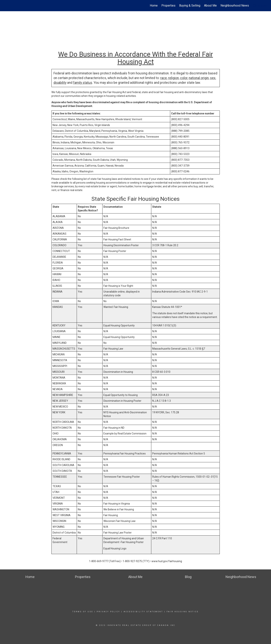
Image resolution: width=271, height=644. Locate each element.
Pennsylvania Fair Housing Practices (125, 454)
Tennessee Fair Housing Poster (122, 477)
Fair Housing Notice (183, 612)
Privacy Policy (108, 612)
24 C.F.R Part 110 (162, 538)
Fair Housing (111, 515)
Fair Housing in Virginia (117, 504)
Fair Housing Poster (115, 251)
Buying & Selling (190, 6)
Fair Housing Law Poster (118, 533)
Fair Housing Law (113, 349)
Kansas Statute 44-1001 (167, 307)
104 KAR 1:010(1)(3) (164, 325)
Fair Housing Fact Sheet (117, 239)
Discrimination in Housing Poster (122, 401)
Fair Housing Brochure (116, 228)
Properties (168, 6)
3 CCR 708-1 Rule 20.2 (165, 245)
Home (154, 6)
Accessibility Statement (143, 612)
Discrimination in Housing (118, 372)
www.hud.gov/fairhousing (167, 561)
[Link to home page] (5, 6)
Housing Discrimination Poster (121, 245)
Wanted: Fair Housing (116, 307)
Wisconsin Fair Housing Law (120, 521)
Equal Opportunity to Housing (121, 395)
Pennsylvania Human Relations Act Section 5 (179, 454)
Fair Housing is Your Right (118, 286)
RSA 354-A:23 (161, 395)
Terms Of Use (83, 612)
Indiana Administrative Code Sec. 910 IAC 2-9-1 (180, 292)
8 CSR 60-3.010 (161, 372)
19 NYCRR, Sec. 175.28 (166, 412)
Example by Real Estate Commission (125, 434)
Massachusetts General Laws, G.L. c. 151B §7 (179, 349)
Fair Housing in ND (114, 428)
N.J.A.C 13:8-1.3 (161, 401)
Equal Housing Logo (115, 548)
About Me (210, 6)
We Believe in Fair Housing (119, 509)
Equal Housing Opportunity (119, 325)
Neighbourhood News (235, 6)
